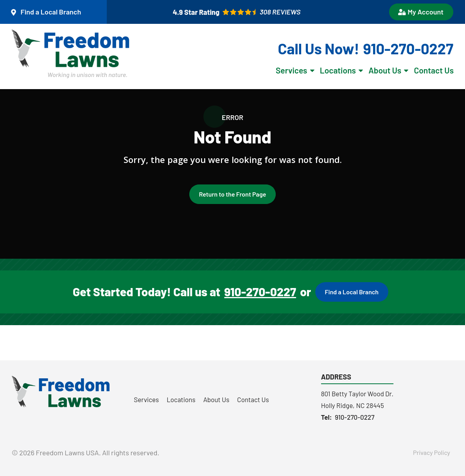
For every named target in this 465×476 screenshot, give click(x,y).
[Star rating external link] (237, 12)
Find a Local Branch (352, 292)
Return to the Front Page (233, 194)
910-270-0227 (260, 292)
